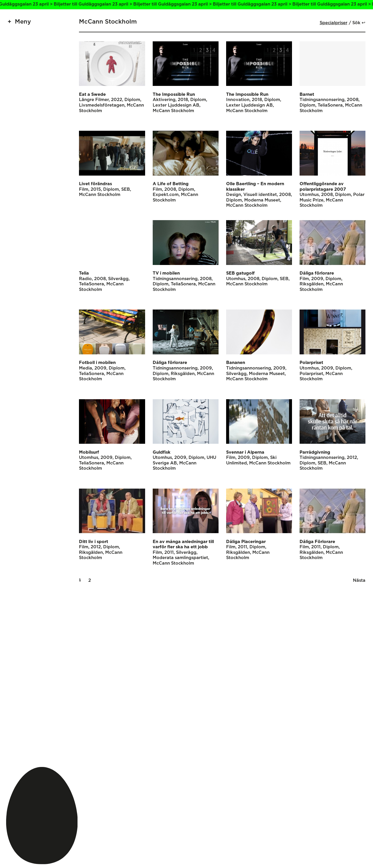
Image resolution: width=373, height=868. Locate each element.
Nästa (359, 580)
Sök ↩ (359, 23)
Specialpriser (334, 23)
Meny (23, 22)
